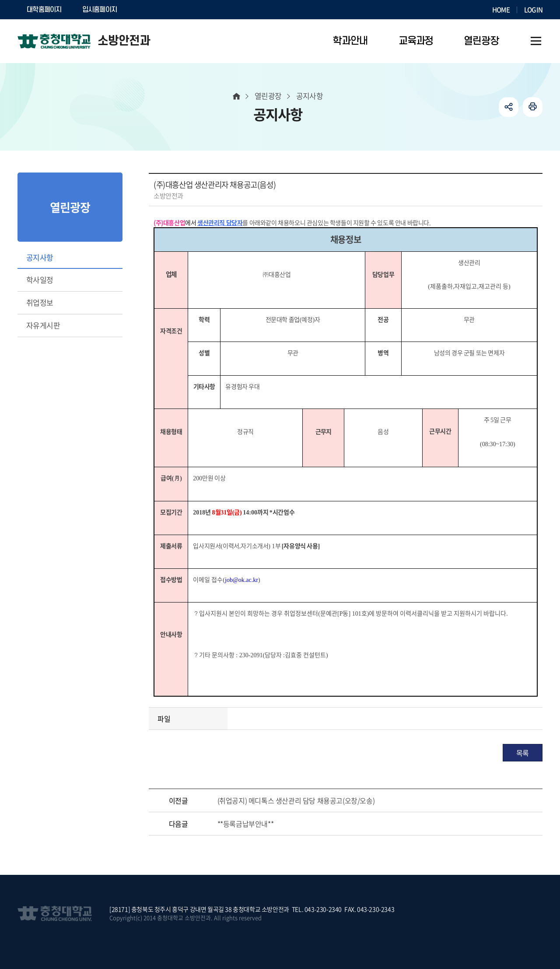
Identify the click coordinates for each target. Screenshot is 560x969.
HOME (501, 10)
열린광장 (268, 96)
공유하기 (509, 107)
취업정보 (40, 302)
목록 (523, 753)
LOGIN (533, 10)
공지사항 (40, 257)
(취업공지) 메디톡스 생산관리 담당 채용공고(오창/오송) (296, 800)
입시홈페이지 (100, 10)
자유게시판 (43, 325)
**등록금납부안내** (246, 824)
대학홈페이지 (44, 10)
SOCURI (148, 10)
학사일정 (40, 280)
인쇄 (533, 107)
